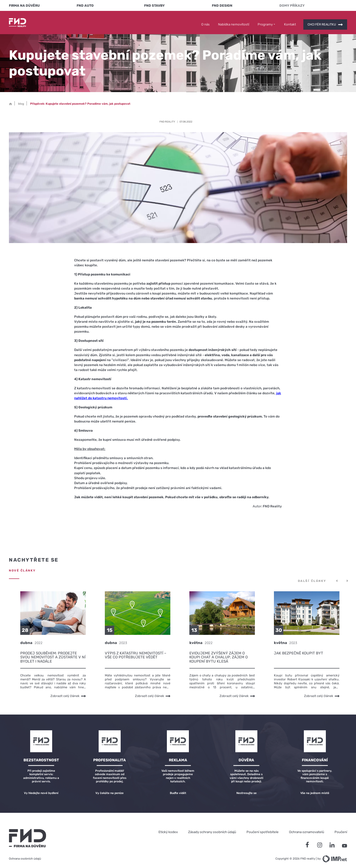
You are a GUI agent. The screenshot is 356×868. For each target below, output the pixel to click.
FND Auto (85, 5)
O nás (205, 21)
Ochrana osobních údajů (25, 855)
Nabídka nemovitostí (234, 21)
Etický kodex (168, 828)
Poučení (341, 828)
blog (21, 100)
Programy (267, 21)
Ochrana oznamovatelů (307, 828)
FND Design (222, 5)
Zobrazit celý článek (68, 692)
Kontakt (290, 21)
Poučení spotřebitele (263, 828)
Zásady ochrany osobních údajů (212, 828)
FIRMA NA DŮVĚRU (24, 5)
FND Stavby (154, 5)
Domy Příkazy (292, 5)
